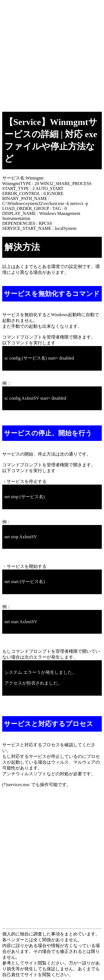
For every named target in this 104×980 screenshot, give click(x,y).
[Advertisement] (52, 54)
